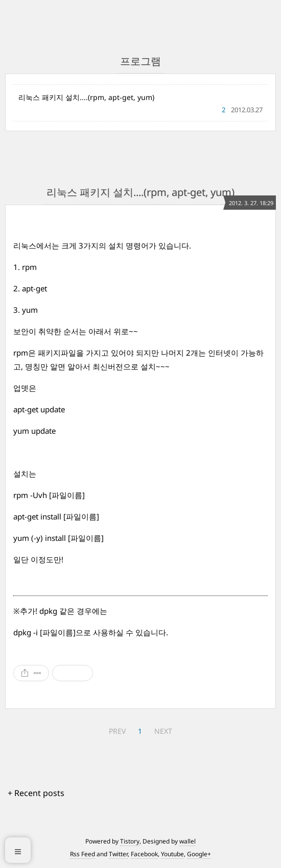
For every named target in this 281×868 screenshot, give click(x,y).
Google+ (199, 854)
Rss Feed (83, 854)
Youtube (172, 854)
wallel (188, 841)
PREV (117, 731)
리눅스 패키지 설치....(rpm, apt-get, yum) (86, 97)
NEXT (163, 731)
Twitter (118, 854)
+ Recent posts (36, 793)
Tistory (130, 841)
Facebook (144, 854)
